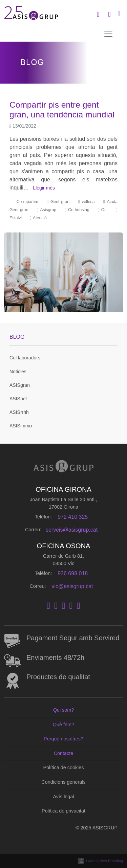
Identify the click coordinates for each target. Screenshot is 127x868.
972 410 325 (73, 517)
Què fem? (63, 725)
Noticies (18, 372)
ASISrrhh (19, 412)
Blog (17, 337)
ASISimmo (21, 426)
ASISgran (20, 385)
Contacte (64, 753)
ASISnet (18, 399)
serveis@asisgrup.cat (72, 530)
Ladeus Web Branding (104, 861)
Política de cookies (64, 767)
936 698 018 (73, 573)
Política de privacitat (63, 811)
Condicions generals (63, 782)
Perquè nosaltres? (63, 739)
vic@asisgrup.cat (72, 586)
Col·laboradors (25, 358)
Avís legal (63, 797)
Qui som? (64, 710)
